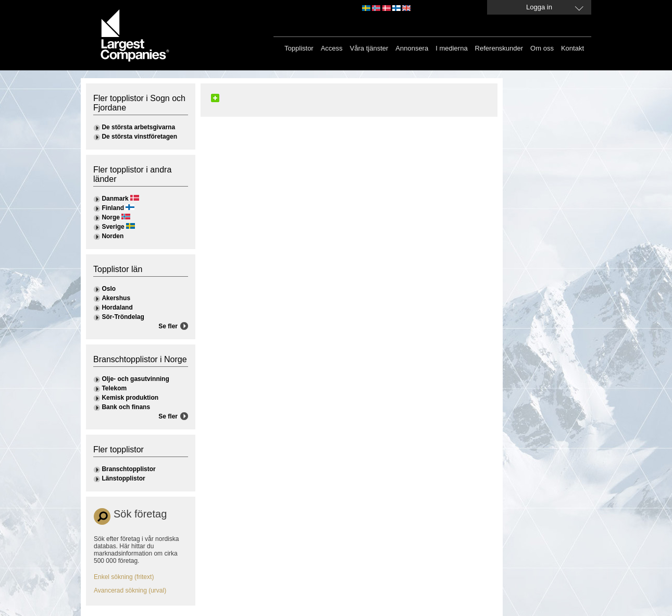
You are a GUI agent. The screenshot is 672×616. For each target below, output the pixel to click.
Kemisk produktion (130, 398)
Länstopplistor (123, 478)
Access (332, 48)
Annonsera (412, 48)
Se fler (168, 326)
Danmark (115, 199)
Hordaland (117, 307)
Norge (111, 217)
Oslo (109, 289)
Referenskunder (499, 48)
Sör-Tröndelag (123, 317)
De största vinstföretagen (139, 137)
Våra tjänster (369, 48)
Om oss (542, 48)
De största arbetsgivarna (138, 127)
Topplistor (299, 48)
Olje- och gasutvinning (135, 379)
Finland (113, 208)
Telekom (114, 388)
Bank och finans (126, 407)
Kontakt (573, 48)
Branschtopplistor (128, 469)
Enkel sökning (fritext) (124, 577)
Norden (113, 236)
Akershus (116, 298)
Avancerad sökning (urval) (130, 590)
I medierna (451, 48)
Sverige (113, 227)
